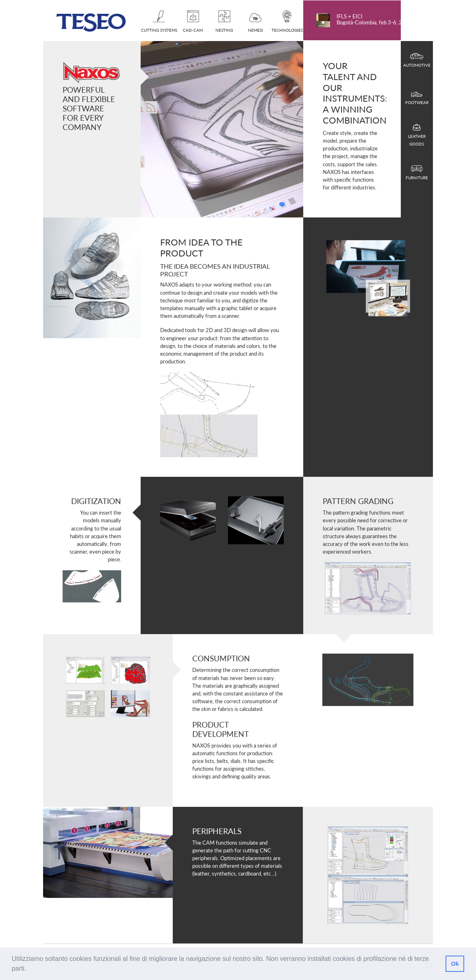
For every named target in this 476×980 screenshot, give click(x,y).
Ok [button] (455, 964)
